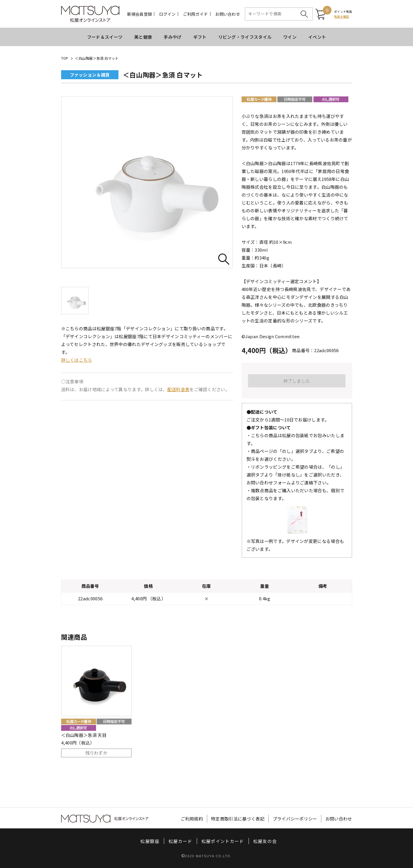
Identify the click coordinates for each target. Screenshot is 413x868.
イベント (317, 37)
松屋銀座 (150, 841)
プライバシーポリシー (295, 819)
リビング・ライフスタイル (245, 37)
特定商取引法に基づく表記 (238, 819)
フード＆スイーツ (105, 37)
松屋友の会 (265, 841)
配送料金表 (179, 389)
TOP (65, 58)
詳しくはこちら (77, 360)
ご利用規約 (192, 819)
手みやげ (172, 37)
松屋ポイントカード (223, 841)
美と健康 (143, 37)
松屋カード (180, 841)
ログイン (167, 14)
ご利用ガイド (196, 14)
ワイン (290, 37)
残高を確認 (342, 16)
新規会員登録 (140, 14)
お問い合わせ (228, 14)
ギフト (200, 37)
